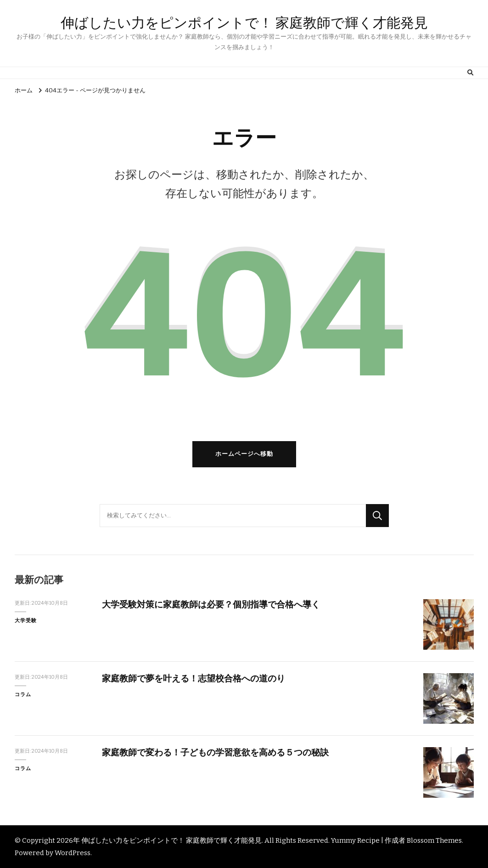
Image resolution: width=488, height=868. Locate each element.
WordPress (73, 853)
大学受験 (26, 620)
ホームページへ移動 (244, 454)
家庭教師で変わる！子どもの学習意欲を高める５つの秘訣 (215, 752)
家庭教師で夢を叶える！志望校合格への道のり (194, 678)
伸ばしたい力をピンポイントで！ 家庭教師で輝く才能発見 (244, 23)
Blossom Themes (434, 840)
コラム (23, 694)
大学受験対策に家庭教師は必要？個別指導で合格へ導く (211, 604)
